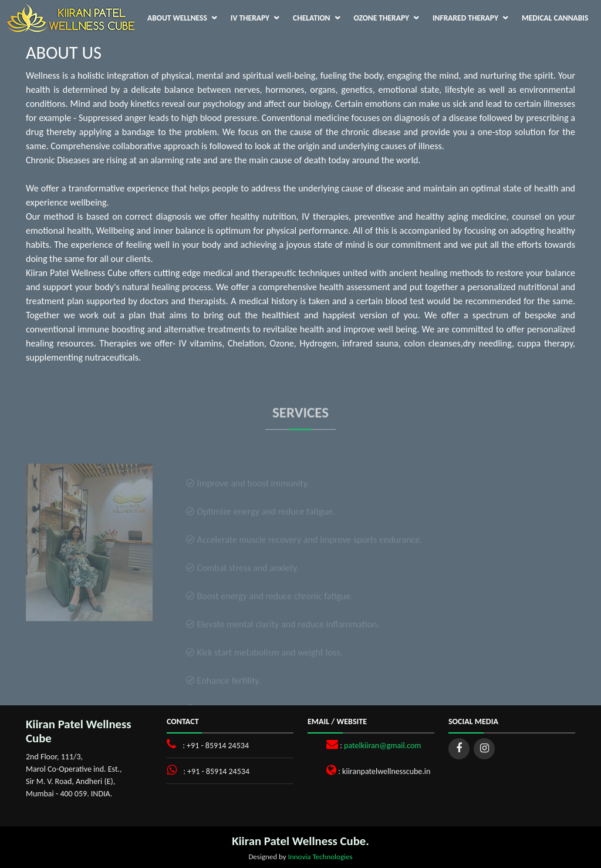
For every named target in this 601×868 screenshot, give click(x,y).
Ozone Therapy (382, 18)
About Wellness (177, 18)
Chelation (311, 18)
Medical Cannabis (555, 18)
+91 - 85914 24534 (218, 746)
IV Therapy (250, 18)
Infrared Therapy (465, 18)
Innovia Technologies (320, 857)
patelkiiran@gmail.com (382, 746)
